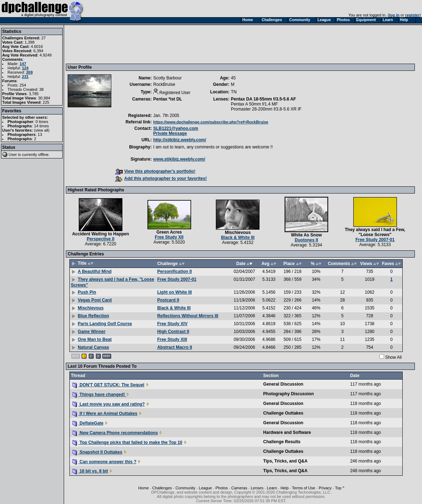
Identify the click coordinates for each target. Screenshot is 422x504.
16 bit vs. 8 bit (90, 471)
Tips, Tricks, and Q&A (285, 461)
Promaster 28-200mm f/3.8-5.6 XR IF (266, 109)
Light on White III (174, 292)
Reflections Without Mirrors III (188, 316)
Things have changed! (99, 395)
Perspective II (100, 239)
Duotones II (306, 240)
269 (29, 72)
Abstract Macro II (174, 347)
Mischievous (238, 233)
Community (185, 488)
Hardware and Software (287, 432)
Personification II (174, 271)
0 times (42, 122)
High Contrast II (173, 332)
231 (25, 77)
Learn (272, 488)
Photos (222, 488)
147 (23, 64)
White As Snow (306, 235)
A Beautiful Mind (94, 271)
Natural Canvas (93, 347)
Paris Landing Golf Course (105, 324)
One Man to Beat (95, 339)
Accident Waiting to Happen (100, 234)
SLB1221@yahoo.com (176, 128)
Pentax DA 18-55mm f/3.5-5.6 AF (263, 99)
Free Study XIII (172, 339)
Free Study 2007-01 (375, 240)
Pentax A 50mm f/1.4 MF (254, 104)
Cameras (239, 488)
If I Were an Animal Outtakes (105, 414)
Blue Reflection (93, 316)
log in (394, 15)
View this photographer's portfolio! (155, 171)
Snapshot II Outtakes (97, 452)
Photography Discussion (288, 394)
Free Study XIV (172, 324)
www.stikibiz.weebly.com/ (179, 159)
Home (143, 488)
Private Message (170, 133)
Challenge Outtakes (283, 413)
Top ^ (340, 488)
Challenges (162, 488)
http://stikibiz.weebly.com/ (180, 140)
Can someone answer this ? (104, 462)
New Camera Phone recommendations (115, 433)
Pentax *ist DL (168, 99)
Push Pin (87, 292)
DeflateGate (88, 423)
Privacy (325, 488)
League (206, 488)
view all (42, 130)
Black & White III (238, 238)
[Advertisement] (198, 44)
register (412, 15)
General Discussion (283, 384)
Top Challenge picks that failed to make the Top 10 (127, 442)
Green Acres (169, 232)
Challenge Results (282, 442)
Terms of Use (304, 488)
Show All (393, 357)
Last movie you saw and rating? (108, 404)
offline (43, 155)
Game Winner (91, 332)
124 (25, 68)
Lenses (257, 488)
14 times (42, 126)
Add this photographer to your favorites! (161, 178)
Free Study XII (169, 237)
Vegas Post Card (95, 300)
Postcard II (168, 300)
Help (285, 488)
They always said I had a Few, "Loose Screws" (375, 232)
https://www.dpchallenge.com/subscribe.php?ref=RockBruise (211, 122)
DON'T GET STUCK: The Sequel (108, 385)
